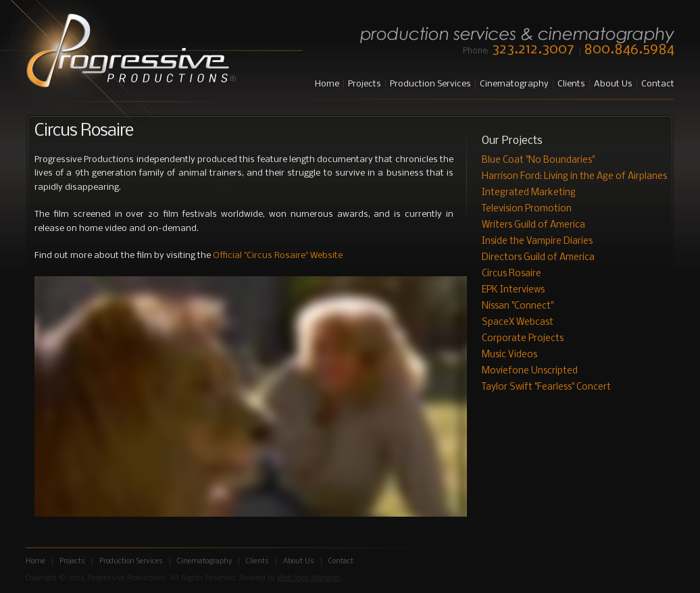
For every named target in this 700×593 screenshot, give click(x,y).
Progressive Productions (131, 52)
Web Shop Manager (309, 578)
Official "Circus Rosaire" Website (278, 256)
